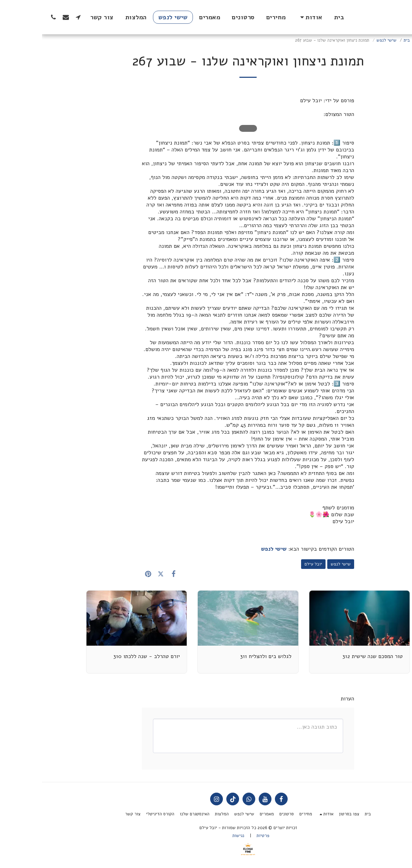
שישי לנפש (344, 40)
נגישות (196, 836)
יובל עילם (271, 564)
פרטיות (221, 836)
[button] (268, 17)
